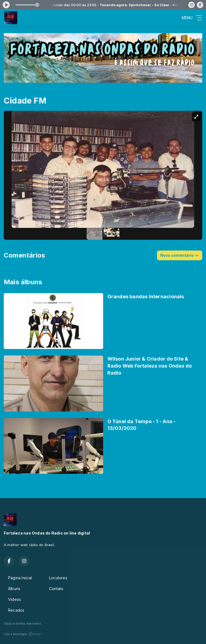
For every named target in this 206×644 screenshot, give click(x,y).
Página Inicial (20, 578)
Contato (56, 589)
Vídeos (15, 599)
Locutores (58, 578)
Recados (16, 610)
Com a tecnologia (22, 634)
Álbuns (14, 589)
